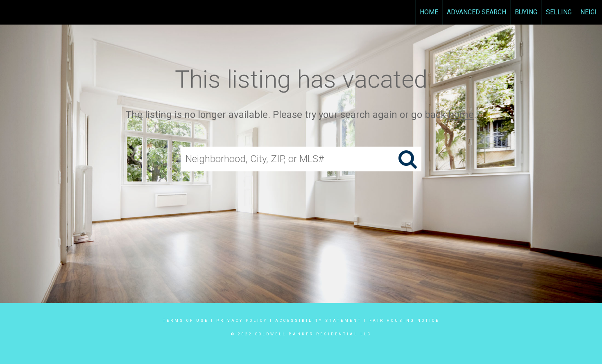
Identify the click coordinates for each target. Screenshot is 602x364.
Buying (526, 12)
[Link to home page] (10, 12)
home (461, 115)
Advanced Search (476, 12)
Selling (559, 12)
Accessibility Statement (318, 321)
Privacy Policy (242, 321)
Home (429, 12)
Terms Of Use (186, 321)
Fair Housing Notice (404, 321)
